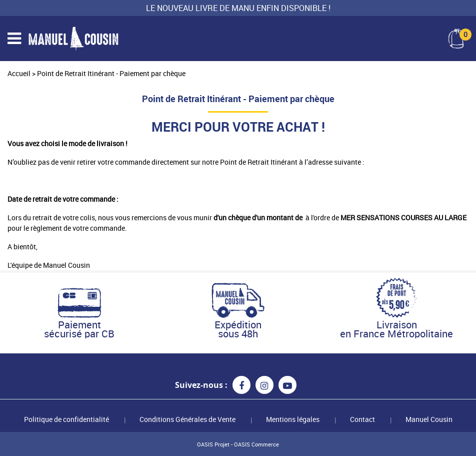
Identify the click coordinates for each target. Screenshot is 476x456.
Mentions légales (293, 419)
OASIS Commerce (256, 444)
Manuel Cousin (429, 419)
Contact (362, 419)
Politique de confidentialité (66, 419)
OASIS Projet (213, 444)
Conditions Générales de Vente (187, 419)
